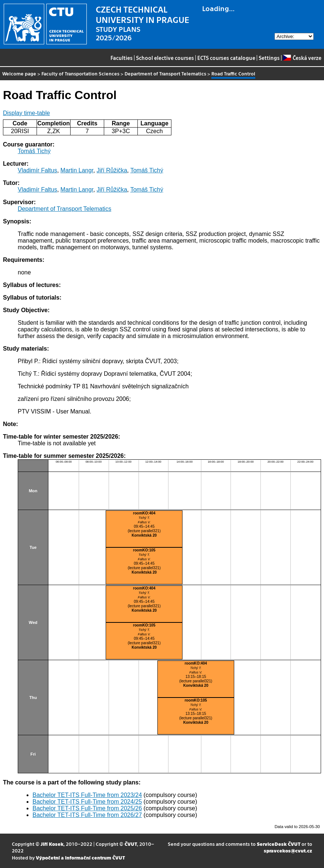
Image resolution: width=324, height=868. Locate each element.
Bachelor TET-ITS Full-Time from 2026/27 (87, 815)
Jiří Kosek (52, 844)
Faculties (122, 58)
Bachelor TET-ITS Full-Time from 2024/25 (87, 802)
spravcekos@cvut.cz (288, 850)
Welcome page (19, 73)
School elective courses (165, 58)
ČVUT (131, 844)
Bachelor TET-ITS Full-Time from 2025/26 (87, 808)
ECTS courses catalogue (226, 58)
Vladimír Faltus (37, 170)
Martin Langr (77, 170)
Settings (269, 58)
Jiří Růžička (112, 170)
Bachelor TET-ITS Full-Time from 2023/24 (87, 795)
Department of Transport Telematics (165, 73)
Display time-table (26, 113)
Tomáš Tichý (34, 151)
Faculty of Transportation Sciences (80, 73)
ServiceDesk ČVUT (279, 844)
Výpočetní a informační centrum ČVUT (80, 857)
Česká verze (302, 58)
